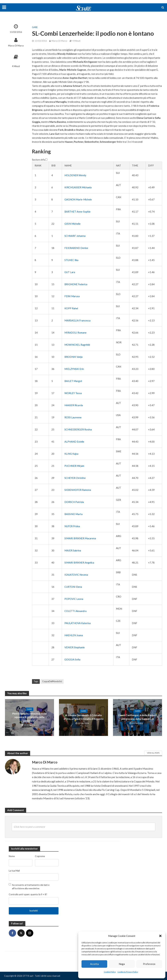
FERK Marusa (72, 296)
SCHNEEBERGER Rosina (78, 429)
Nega (122, 964)
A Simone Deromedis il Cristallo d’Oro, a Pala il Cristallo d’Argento (83, 717)
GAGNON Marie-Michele (78, 199)
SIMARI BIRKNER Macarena (80, 538)
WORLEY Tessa (73, 393)
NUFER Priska (72, 526)
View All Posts (153, 753)
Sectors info (40, 160)
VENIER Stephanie (75, 647)
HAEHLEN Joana (74, 635)
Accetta (94, 964)
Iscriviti (34, 911)
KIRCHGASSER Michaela (78, 187)
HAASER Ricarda (74, 405)
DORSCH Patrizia (74, 502)
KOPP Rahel (71, 308)
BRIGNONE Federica (76, 284)
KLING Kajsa (71, 454)
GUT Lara (70, 272)
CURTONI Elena (73, 587)
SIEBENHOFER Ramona (78, 490)
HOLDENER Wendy (75, 175)
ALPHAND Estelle (74, 442)
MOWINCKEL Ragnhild (77, 345)
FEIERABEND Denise (76, 248)
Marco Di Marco (16, 46)
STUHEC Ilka (71, 260)
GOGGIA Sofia (72, 659)
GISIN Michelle (72, 224)
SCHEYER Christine (75, 478)
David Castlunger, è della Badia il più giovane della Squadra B (138, 717)
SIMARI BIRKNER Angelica (79, 563)
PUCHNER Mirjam (74, 466)
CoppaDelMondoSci (52, 681)
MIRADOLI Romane (75, 333)
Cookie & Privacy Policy (128, 972)
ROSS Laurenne (73, 417)
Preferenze (149, 964)
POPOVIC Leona (74, 599)
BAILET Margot (73, 381)
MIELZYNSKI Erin (74, 369)
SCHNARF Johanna (75, 236)
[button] (160, 936)
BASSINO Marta (73, 514)
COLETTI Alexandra (75, 611)
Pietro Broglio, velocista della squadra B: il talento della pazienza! (29, 717)
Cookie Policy (110, 972)
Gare (35, 27)
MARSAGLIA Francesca (77, 320)
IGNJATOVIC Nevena (76, 575)
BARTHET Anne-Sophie (77, 212)
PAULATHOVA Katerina (78, 623)
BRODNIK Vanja (73, 357)
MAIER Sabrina (73, 550)
